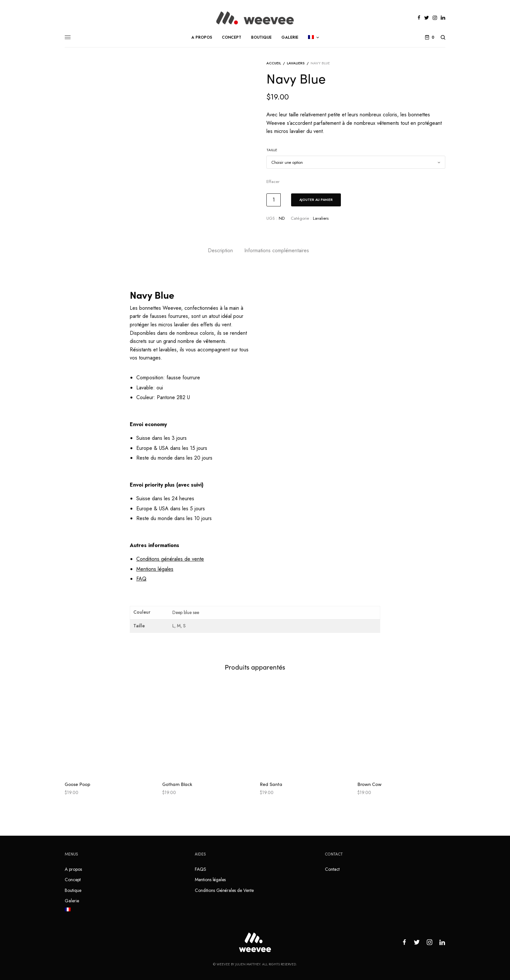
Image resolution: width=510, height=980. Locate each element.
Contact (332, 869)
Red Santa (271, 784)
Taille (272, 150)
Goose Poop (78, 784)
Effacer (273, 182)
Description (220, 250)
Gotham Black (177, 784)
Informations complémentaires (277, 250)
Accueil (274, 63)
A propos (73, 869)
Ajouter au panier (316, 200)
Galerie (72, 901)
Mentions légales (210, 880)
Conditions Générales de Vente (224, 890)
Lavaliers (296, 63)
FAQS (201, 869)
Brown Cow (369, 784)
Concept (73, 880)
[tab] (220, 251)
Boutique (73, 890)
